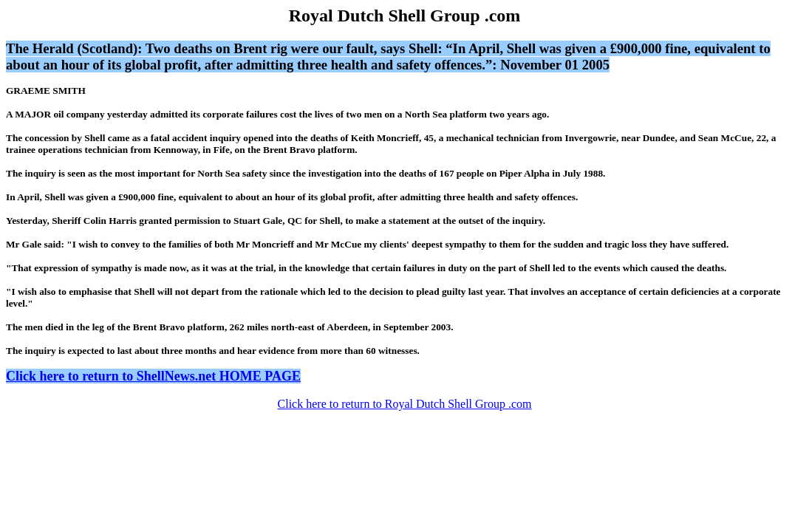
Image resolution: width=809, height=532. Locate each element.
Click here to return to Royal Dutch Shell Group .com (405, 404)
